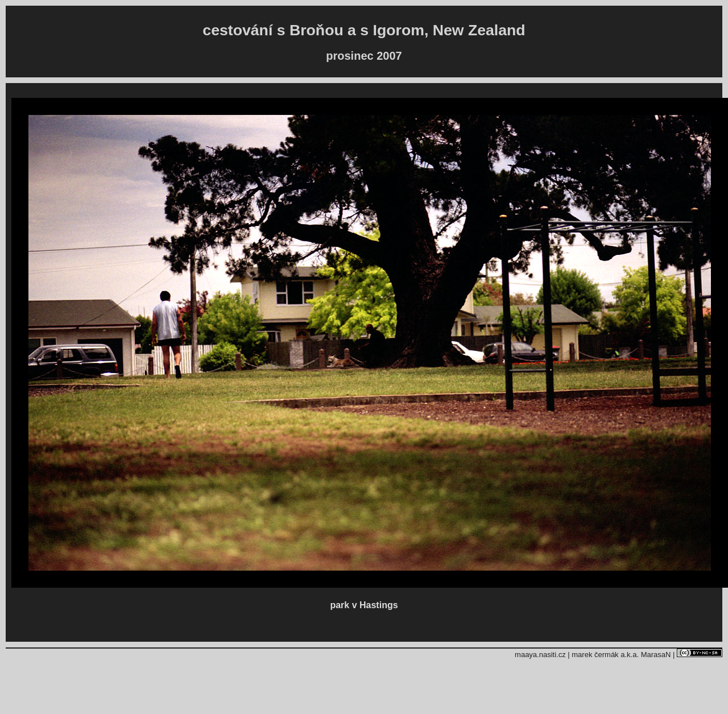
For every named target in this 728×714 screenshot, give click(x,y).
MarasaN (656, 655)
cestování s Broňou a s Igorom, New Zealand (364, 30)
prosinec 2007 (364, 56)
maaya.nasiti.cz (540, 655)
